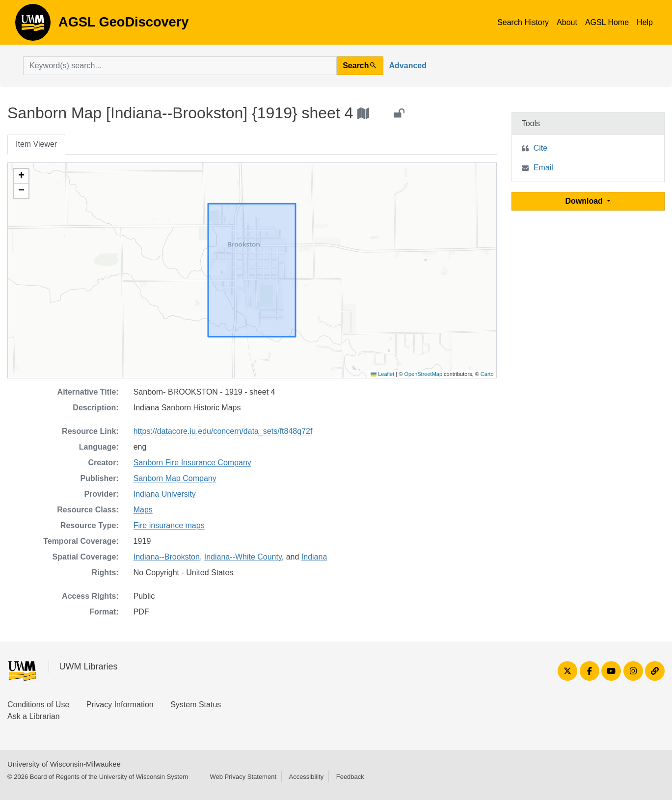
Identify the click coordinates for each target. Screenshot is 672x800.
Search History (523, 22)
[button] (21, 176)
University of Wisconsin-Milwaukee (64, 764)
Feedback (350, 777)
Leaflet (382, 374)
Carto (487, 374)
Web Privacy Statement (243, 777)
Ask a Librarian (34, 716)
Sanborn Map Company (175, 478)
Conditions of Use (38, 705)
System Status (196, 705)
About (567, 22)
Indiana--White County (243, 557)
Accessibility (306, 777)
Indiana (314, 557)
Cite (540, 148)
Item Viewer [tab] (36, 144)
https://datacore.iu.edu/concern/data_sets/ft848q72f (223, 431)
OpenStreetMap (423, 374)
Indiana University (165, 494)
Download (585, 201)
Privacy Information (120, 705)
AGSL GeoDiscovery (33, 26)
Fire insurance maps (169, 525)
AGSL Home (607, 22)
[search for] (180, 66)
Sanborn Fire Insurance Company (192, 463)
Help (645, 22)
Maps (143, 510)
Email (543, 168)
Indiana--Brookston (167, 557)
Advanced (408, 66)
